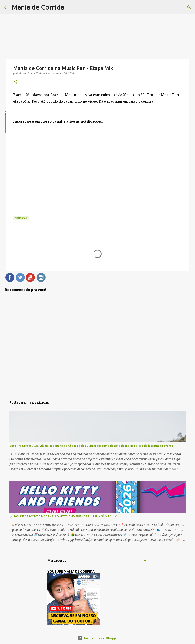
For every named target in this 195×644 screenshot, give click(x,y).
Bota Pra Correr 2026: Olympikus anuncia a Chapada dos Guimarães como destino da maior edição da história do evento (91, 446)
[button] (16, 82)
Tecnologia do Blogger (98, 638)
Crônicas (21, 218)
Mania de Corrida (38, 7)
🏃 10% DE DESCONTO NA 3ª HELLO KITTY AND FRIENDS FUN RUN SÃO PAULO (63, 516)
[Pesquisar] (189, 7)
